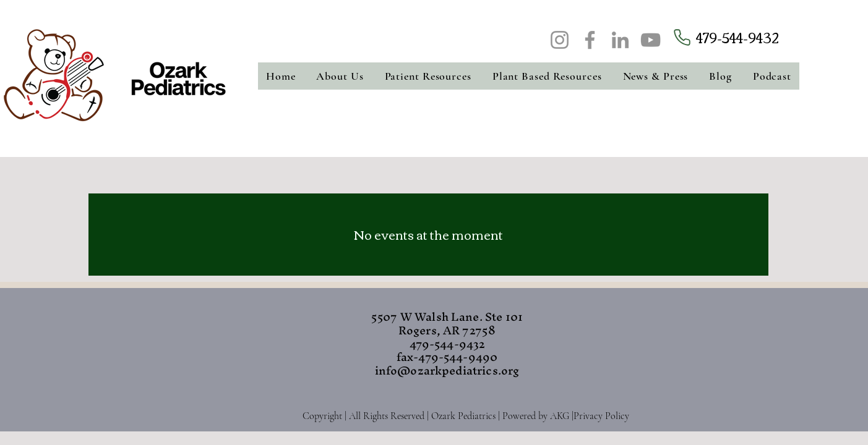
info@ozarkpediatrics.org (447, 371)
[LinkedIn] (620, 40)
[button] (340, 76)
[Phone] (682, 37)
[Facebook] (590, 40)
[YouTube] (651, 40)
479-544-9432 (737, 37)
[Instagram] (560, 40)
